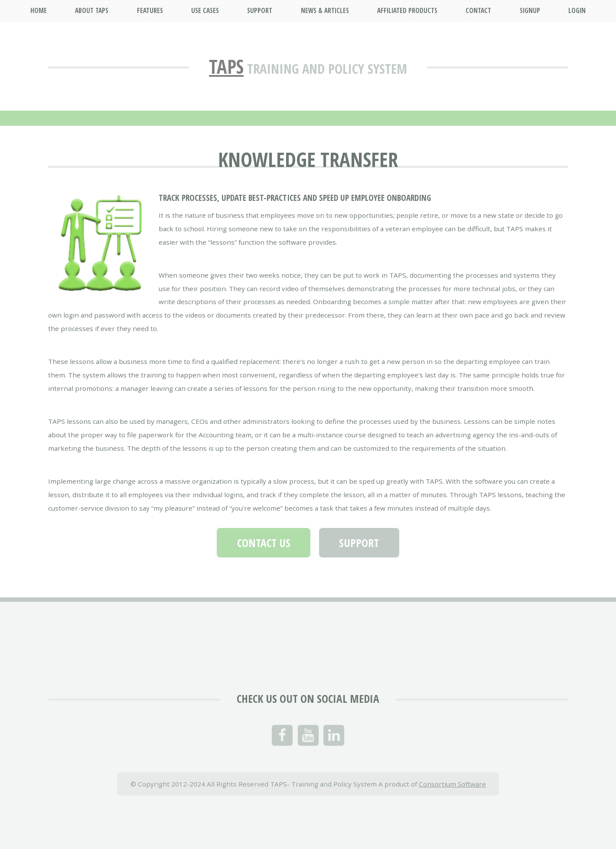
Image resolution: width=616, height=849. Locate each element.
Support (359, 543)
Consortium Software (452, 784)
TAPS (226, 66)
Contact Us (264, 543)
